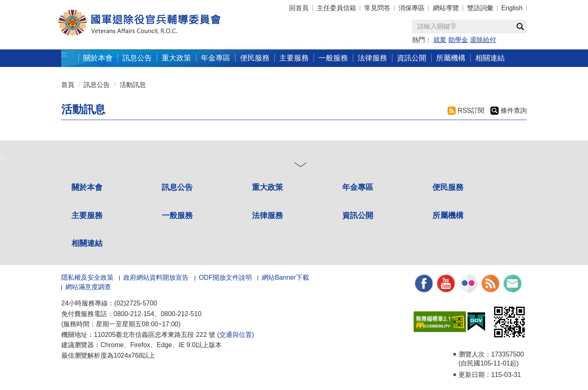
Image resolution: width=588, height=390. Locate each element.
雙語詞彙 (480, 8)
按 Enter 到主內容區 (37, 6)
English (512, 8)
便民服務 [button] (255, 58)
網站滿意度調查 (88, 287)
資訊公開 (358, 215)
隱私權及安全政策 (87, 277)
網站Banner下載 (285, 277)
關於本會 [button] (98, 58)
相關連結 (87, 243)
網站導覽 (446, 8)
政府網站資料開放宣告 (156, 277)
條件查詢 (514, 110)
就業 (440, 40)
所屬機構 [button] (451, 58)
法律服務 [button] (372, 58)
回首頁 (299, 8)
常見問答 (377, 8)
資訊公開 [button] (412, 58)
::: (64, 54)
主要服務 (87, 215)
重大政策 (176, 58)
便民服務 (448, 187)
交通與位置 (236, 335)
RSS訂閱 (471, 110)
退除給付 (483, 40)
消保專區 (412, 8)
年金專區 (216, 58)
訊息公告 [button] (137, 58)
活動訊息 (133, 85)
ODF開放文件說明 (225, 277)
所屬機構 (448, 215)
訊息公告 (97, 85)
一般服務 (177, 215)
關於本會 (87, 187)
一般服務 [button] (333, 58)
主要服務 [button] (294, 58)
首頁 (68, 85)
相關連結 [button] (490, 58)
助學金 (458, 40)
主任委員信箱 (336, 8)
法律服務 (267, 215)
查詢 (520, 27)
